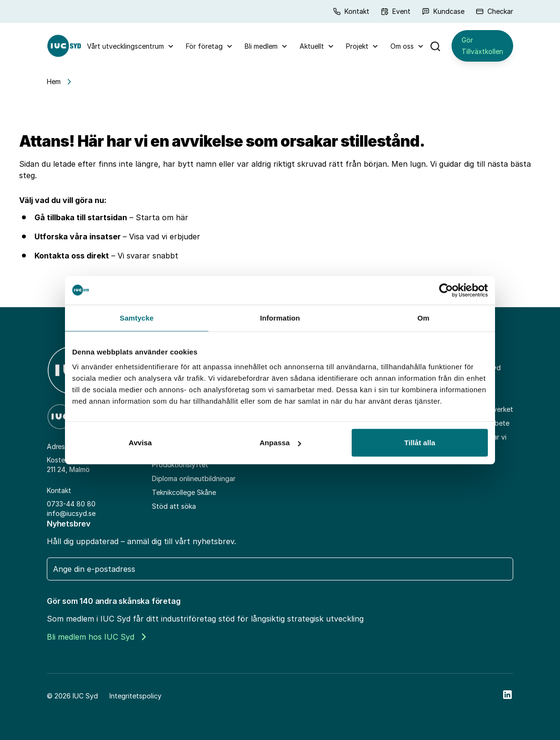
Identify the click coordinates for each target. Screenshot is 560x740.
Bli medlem (261, 46)
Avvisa (140, 443)
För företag (204, 46)
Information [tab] (280, 317)
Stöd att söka (174, 506)
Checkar (495, 11)
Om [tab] (423, 317)
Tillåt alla (420, 443)
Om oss (402, 46)
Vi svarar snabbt (148, 256)
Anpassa (280, 443)
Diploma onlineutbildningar (194, 478)
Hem (54, 81)
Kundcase (443, 11)
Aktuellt (312, 46)
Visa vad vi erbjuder (165, 236)
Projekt (357, 46)
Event (396, 11)
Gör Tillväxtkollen (482, 46)
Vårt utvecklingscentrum (125, 46)
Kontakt (351, 11)
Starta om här (162, 217)
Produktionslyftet (180, 465)
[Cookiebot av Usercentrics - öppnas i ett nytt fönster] (446, 290)
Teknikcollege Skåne (184, 492)
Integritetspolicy (135, 696)
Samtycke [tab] (137, 317)
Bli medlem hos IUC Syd (96, 637)
